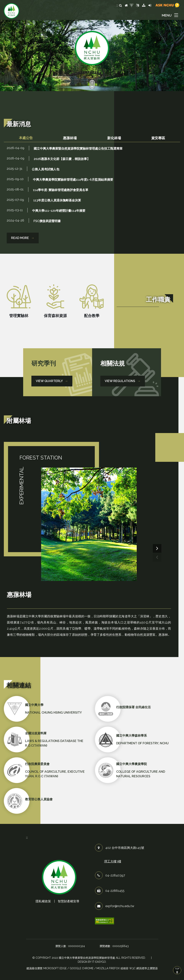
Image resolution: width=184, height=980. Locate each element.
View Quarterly (52, 381)
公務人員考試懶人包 (46, 169)
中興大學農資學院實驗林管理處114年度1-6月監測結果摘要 (73, 180)
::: (117, 5)
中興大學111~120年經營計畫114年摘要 (59, 211)
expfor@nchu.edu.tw (120, 906)
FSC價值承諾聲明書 (47, 221)
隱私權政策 (43, 901)
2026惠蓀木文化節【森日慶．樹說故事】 (62, 159)
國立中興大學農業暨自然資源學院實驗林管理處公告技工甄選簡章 (78, 149)
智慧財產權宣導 (69, 901)
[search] (121, 6)
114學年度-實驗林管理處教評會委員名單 (61, 190)
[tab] (26, 138)
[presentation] (157, 557)
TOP (177, 970)
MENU (167, 15)
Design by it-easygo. (92, 962)
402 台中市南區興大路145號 (125, 848)
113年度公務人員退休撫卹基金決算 (57, 200)
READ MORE (23, 238)
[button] (171, 15)
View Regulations (123, 381)
